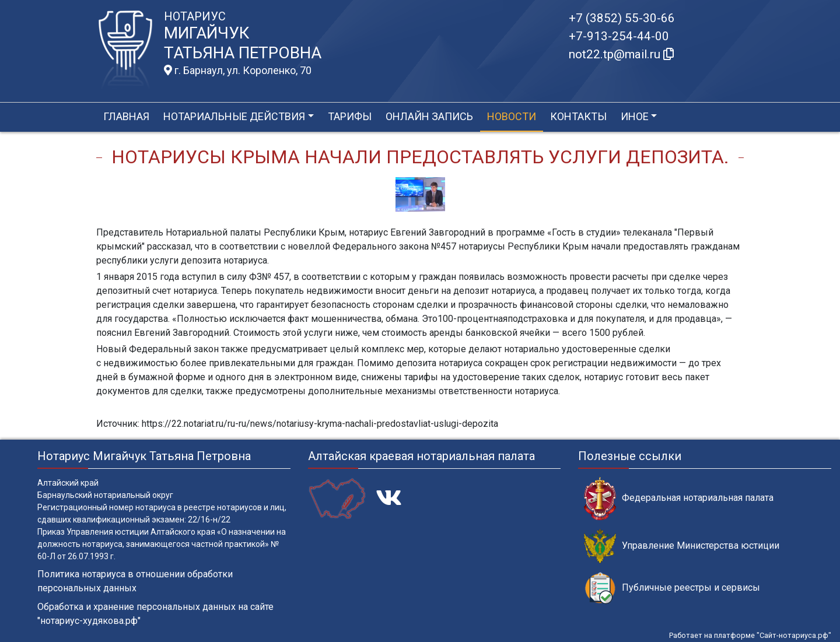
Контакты (578, 116)
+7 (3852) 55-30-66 (622, 18)
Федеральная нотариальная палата (679, 498)
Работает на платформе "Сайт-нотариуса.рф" (750, 635)
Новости (512, 116)
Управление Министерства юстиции (682, 546)
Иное (635, 116)
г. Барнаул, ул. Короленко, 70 (238, 71)
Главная (126, 116)
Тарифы (350, 116)
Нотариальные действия (234, 116)
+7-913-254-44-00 (619, 36)
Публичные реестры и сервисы (672, 588)
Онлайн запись (429, 116)
